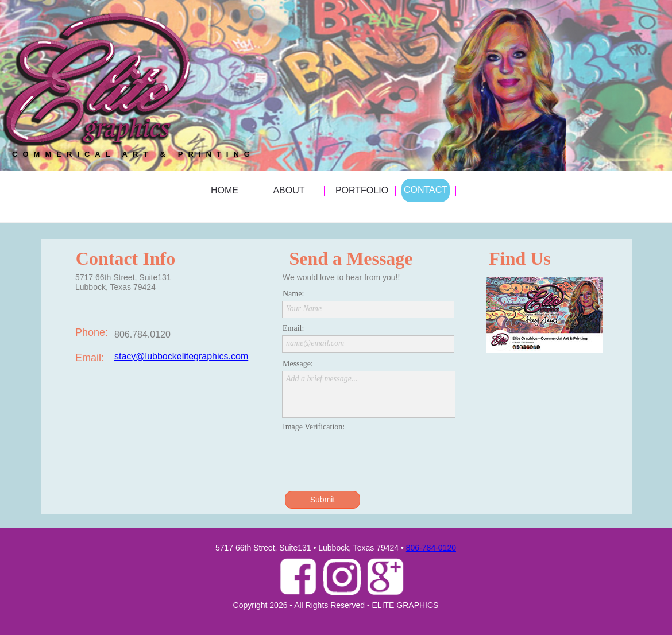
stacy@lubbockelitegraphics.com (181, 356)
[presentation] (369, 456)
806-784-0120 (431, 548)
